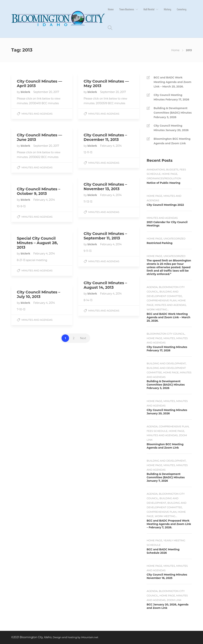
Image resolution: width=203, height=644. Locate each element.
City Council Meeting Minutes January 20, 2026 (171, 128)
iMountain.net (90, 637)
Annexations (156, 169)
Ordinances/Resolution (164, 178)
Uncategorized (174, 238)
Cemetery (182, 9)
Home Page (170, 174)
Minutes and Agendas (37, 114)
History (168, 9)
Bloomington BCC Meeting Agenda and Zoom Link (172, 141)
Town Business (127, 9)
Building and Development (166, 363)
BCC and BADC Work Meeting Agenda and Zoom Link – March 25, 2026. (173, 82)
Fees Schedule (157, 431)
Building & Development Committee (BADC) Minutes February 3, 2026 (173, 113)
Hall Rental (149, 9)
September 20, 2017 (46, 92)
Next (83, 338)
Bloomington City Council (166, 334)
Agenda (152, 287)
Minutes (169, 338)
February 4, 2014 (111, 146)
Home (111, 9)
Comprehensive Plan (162, 300)
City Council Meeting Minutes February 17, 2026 (171, 97)
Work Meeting (157, 309)
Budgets (172, 169)
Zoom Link (174, 600)
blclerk (26, 92)
